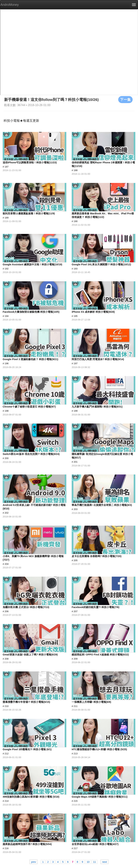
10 (88, 862)
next (104, 862)
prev (34, 862)
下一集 (125, 99)
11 (95, 862)
